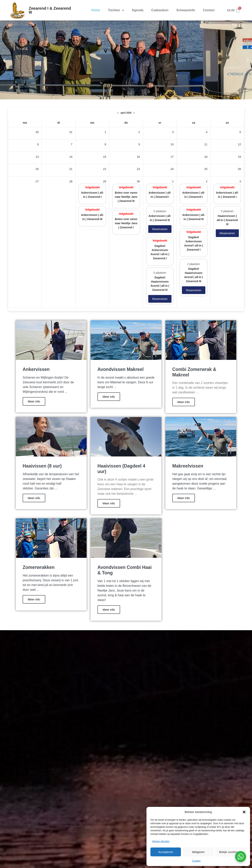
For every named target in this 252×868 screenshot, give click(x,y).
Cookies (196, 861)
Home (96, 10)
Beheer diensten (161, 841)
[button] (244, 812)
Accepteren (166, 852)
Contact (209, 10)
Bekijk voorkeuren (231, 852)
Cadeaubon (160, 10)
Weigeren (198, 852)
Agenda (138, 10)
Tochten (116, 10)
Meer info (34, 401)
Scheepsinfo (186, 10)
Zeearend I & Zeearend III (50, 10)
